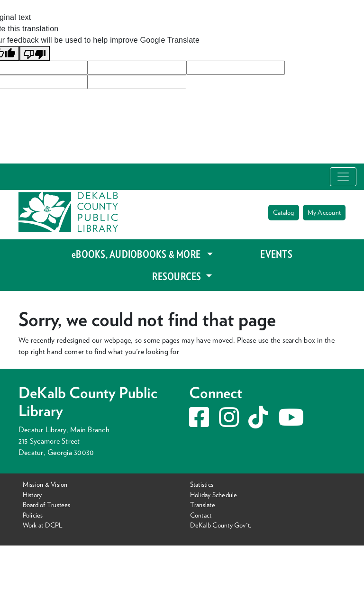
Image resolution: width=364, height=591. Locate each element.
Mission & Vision (45, 484)
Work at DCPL (43, 525)
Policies (33, 515)
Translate (203, 505)
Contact (201, 515)
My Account (324, 212)
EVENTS (276, 254)
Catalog (284, 212)
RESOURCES (177, 276)
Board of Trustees (47, 505)
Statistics (202, 484)
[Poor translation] (35, 53)
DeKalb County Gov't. (221, 525)
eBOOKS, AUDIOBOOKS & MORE (138, 254)
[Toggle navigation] (343, 177)
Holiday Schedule (214, 494)
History (32, 494)
